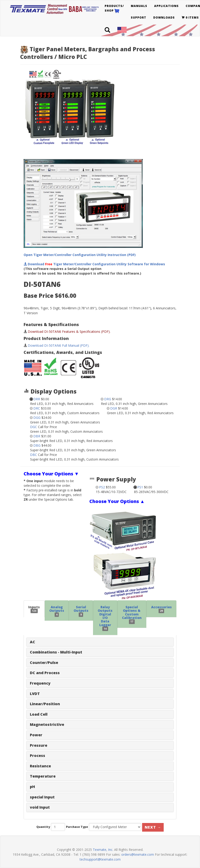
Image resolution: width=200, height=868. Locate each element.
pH (32, 787)
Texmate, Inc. (103, 850)
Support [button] (139, 18)
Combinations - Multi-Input (56, 652)
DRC (37, 408)
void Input (40, 807)
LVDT (35, 694)
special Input (42, 797)
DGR (114, 408)
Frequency (40, 683)
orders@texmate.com (138, 854)
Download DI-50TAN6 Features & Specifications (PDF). (69, 332)
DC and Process (45, 673)
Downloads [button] (164, 18)
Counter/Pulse (44, 663)
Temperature (43, 776)
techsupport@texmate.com (100, 859)
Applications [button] (166, 6)
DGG (37, 418)
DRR (37, 399)
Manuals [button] (139, 6)
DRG (108, 399)
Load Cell (39, 714)
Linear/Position (45, 704)
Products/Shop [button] (114, 8)
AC (33, 642)
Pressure (39, 745)
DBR (37, 436)
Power (36, 735)
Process (37, 756)
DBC (34, 455)
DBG (37, 445)
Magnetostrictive (47, 724)
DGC (34, 427)
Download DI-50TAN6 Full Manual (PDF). (59, 345)
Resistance (40, 766)
